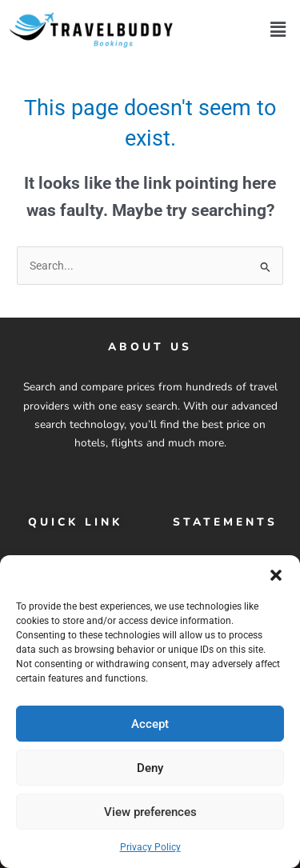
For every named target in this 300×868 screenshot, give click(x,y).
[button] (276, 576)
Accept (150, 724)
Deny (150, 768)
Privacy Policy (150, 848)
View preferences (150, 812)
